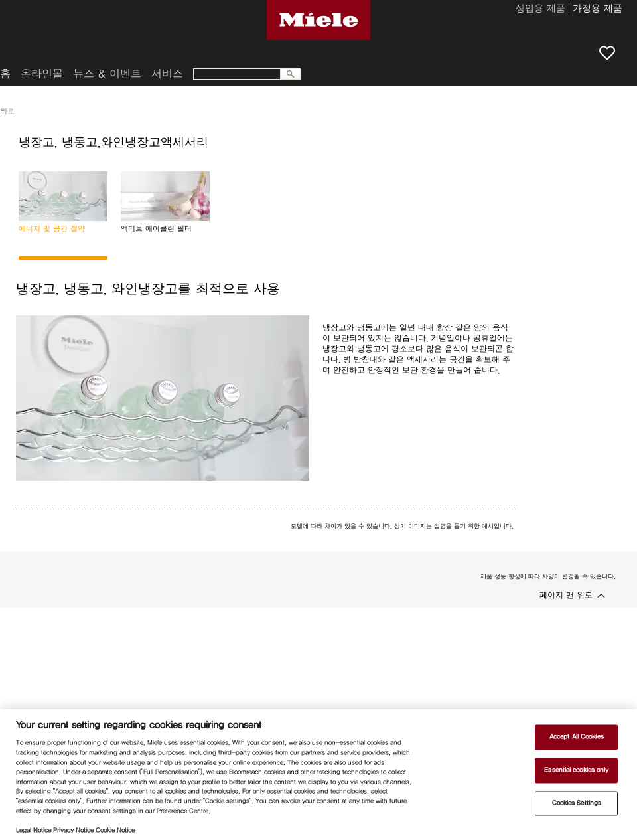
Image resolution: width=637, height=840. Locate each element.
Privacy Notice (73, 830)
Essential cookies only (576, 770)
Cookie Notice (115, 830)
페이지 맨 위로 (566, 595)
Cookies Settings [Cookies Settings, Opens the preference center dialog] (577, 803)
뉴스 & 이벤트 (107, 74)
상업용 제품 (540, 9)
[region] (318, 775)
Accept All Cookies (577, 737)
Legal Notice (34, 830)
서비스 (167, 74)
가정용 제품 (598, 9)
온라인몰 (42, 74)
